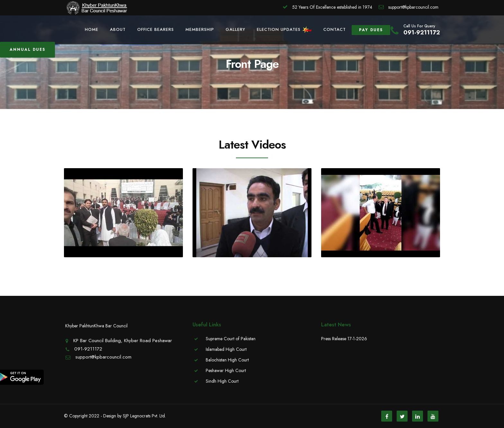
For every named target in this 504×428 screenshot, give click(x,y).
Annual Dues (27, 50)
